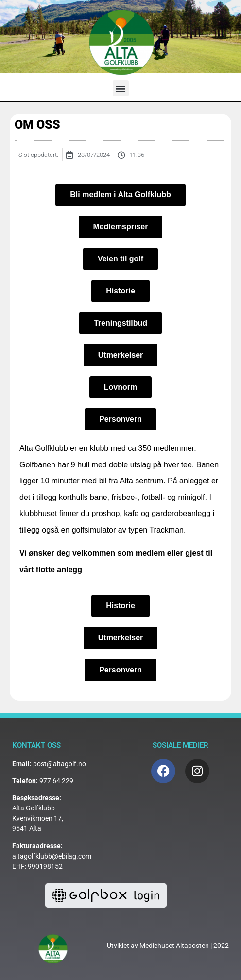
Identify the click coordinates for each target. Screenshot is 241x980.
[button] (121, 88)
